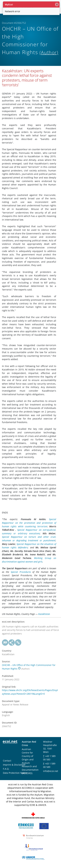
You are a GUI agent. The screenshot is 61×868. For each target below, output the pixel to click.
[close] (57, 4)
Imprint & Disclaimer (14, 765)
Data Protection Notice (15, 773)
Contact (7, 761)
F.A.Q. (6, 769)
